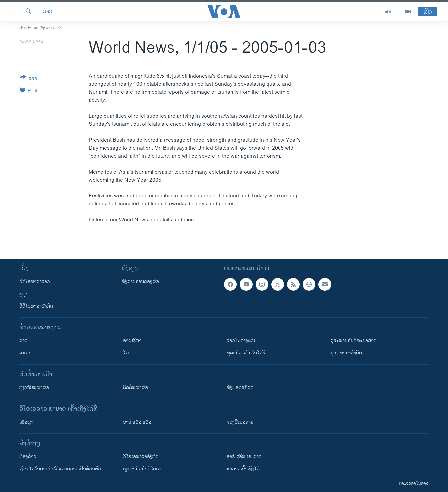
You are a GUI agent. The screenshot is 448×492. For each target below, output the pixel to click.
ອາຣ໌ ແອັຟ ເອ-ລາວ (244, 457)
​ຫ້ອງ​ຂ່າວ (28, 457)
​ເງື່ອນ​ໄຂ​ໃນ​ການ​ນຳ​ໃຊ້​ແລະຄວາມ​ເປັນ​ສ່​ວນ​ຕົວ (60, 469)
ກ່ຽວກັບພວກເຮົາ (34, 387)
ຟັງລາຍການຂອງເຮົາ (140, 281)
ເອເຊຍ (25, 353)
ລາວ (23, 341)
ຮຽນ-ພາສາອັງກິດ (346, 353)
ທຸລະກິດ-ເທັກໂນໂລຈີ (246, 353)
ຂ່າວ (48, 12)
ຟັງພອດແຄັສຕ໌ (240, 387)
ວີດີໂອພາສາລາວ (35, 281)
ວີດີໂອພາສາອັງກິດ (36, 306)
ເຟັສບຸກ (26, 422)
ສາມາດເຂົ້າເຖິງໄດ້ (243, 469)
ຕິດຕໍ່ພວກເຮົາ (135, 387)
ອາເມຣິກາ (132, 341)
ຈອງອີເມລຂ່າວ (240, 422)
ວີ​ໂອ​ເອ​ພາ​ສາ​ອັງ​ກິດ (141, 457)
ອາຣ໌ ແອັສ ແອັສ (137, 422)
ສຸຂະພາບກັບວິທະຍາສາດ (353, 341)
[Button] (28, 79)
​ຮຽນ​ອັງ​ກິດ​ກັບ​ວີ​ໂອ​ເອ (142, 469)
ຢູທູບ (24, 294)
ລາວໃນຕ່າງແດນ (242, 341)
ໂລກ (127, 353)
